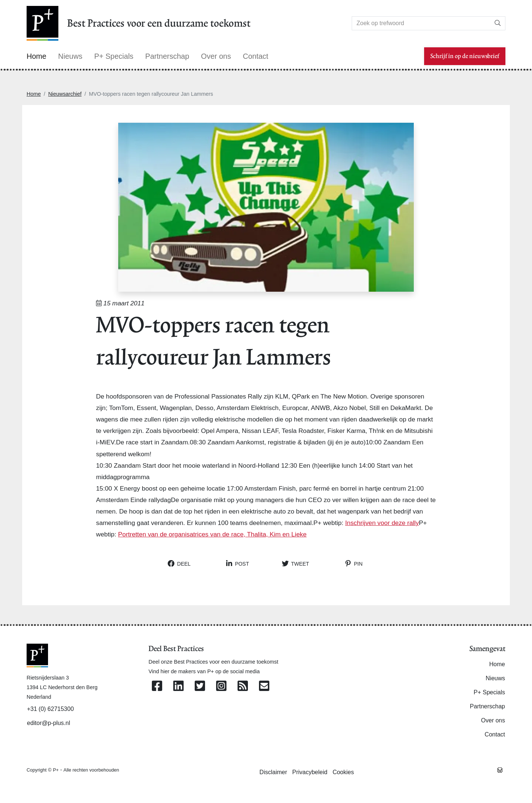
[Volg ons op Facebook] (157, 686)
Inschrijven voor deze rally (382, 523)
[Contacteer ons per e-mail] (264, 686)
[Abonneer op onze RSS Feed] (243, 686)
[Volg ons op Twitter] (200, 686)
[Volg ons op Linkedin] (178, 686)
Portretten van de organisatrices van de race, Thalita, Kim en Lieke (212, 534)
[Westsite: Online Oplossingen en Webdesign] (500, 770)
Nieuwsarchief (65, 94)
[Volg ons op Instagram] (221, 686)
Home (34, 94)
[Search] (421, 23)
